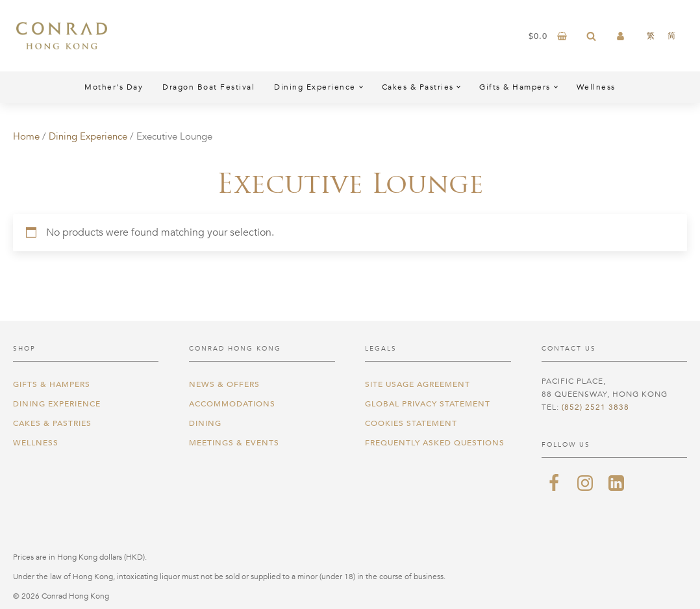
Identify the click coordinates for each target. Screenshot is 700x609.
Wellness (596, 87)
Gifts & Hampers (515, 87)
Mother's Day (114, 87)
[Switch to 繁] (651, 36)
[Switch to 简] (671, 36)
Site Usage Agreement (418, 384)
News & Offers (224, 384)
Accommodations (232, 404)
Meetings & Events (234, 443)
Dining (205, 423)
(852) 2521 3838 (595, 407)
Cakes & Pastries (418, 87)
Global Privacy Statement (428, 404)
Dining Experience (315, 87)
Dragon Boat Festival (208, 87)
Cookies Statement (411, 423)
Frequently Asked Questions (435, 443)
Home (26, 136)
